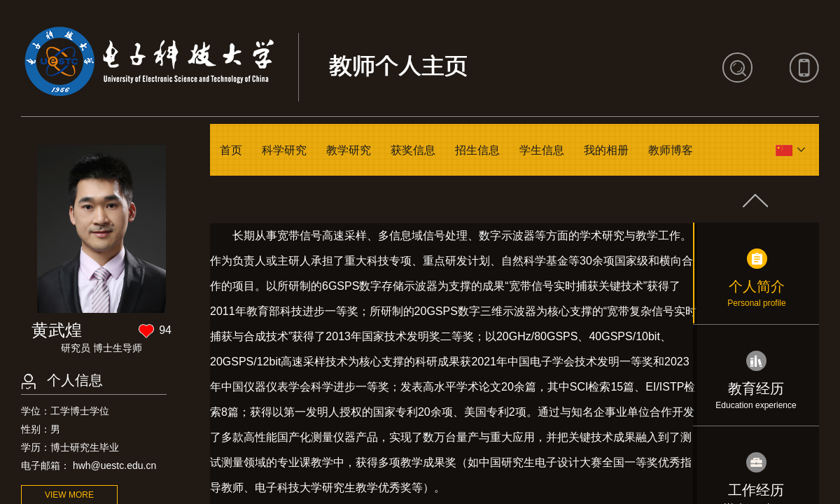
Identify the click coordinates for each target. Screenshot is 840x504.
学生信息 (542, 150)
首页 (231, 150)
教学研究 (349, 150)
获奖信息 (413, 150)
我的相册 (606, 150)
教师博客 (671, 150)
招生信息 (477, 150)
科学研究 (284, 150)
